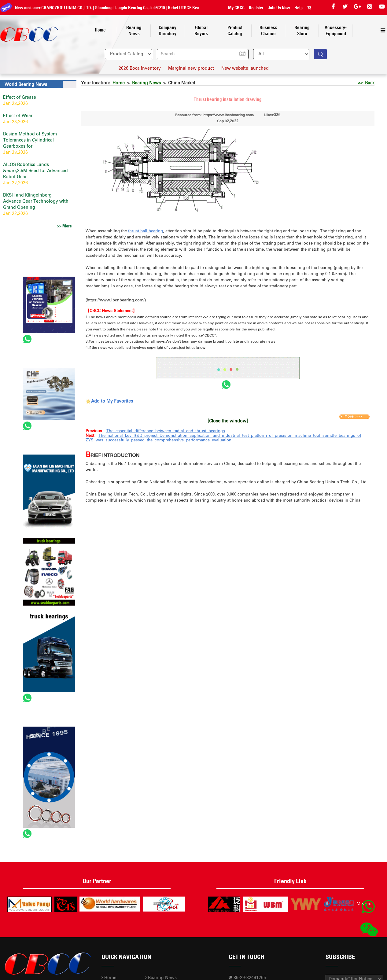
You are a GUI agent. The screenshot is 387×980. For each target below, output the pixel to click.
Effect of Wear (18, 116)
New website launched (245, 68)
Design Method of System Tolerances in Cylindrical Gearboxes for (30, 140)
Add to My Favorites (112, 401)
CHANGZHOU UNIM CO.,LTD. (62, 8)
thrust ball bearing (146, 231)
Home (119, 83)
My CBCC (236, 8)
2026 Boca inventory (140, 68)
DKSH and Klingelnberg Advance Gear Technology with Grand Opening (36, 201)
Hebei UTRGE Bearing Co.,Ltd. (190, 8)
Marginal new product (191, 68)
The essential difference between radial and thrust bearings (166, 431)
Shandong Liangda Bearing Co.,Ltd (121, 8)
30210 (156, 8)
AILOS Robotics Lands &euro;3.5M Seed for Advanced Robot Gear (35, 171)
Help (299, 8)
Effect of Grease (20, 98)
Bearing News (146, 83)
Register (256, 8)
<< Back (366, 83)
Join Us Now (279, 8)
